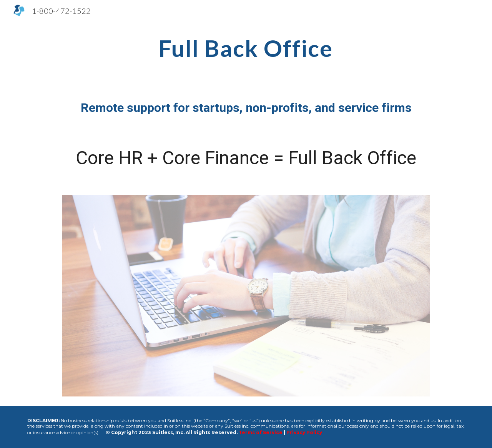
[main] (246, 48)
